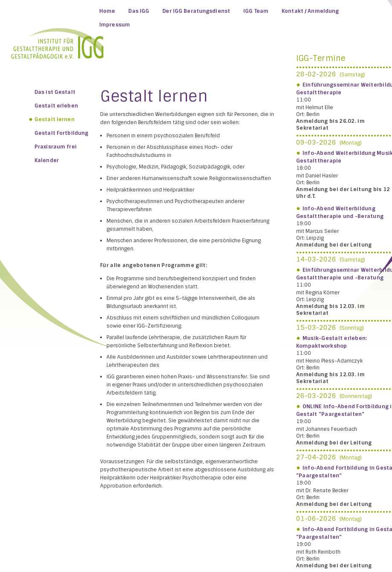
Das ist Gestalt (55, 92)
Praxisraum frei (56, 147)
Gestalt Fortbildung (61, 133)
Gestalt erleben (56, 106)
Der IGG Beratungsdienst (196, 11)
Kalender (47, 160)
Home (107, 11)
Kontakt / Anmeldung (310, 11)
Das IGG (139, 11)
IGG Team (256, 11)
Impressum (115, 25)
